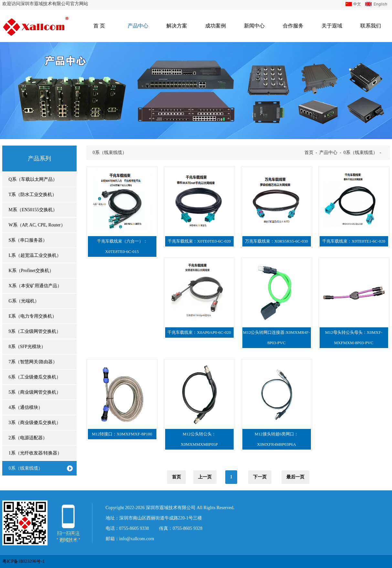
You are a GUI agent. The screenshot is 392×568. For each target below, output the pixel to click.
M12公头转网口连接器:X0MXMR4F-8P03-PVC (276, 338)
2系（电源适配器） (28, 438)
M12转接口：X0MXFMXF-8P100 (122, 434)
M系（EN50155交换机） (33, 210)
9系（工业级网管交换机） (35, 331)
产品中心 (138, 26)
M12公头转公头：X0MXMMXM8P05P (199, 439)
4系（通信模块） (26, 407)
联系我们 (371, 26)
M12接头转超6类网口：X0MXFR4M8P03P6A (276, 439)
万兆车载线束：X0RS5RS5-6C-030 (276, 241)
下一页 (260, 477)
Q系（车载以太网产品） (33, 179)
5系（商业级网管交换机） (35, 392)
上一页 (205, 477)
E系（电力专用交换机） (33, 316)
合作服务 (293, 26)
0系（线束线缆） (26, 468)
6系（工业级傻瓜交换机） (35, 377)
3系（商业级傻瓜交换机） (35, 423)
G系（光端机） (24, 301)
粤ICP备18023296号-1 (23, 561)
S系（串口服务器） (28, 240)
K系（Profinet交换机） (31, 271)
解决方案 (177, 26)
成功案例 (216, 26)
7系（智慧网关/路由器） (33, 362)
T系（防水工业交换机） (33, 195)
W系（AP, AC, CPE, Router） (37, 225)
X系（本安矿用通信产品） (35, 286)
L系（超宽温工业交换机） (35, 255)
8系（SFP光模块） (27, 347)
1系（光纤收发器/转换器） (35, 453)
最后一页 (295, 477)
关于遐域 (332, 26)
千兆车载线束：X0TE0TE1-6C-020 (354, 241)
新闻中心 (254, 26)
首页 (309, 153)
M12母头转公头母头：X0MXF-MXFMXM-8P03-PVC (354, 338)
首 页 (99, 26)
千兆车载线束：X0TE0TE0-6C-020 (199, 241)
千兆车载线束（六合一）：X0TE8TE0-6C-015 (122, 246)
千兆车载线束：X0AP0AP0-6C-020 (199, 332)
